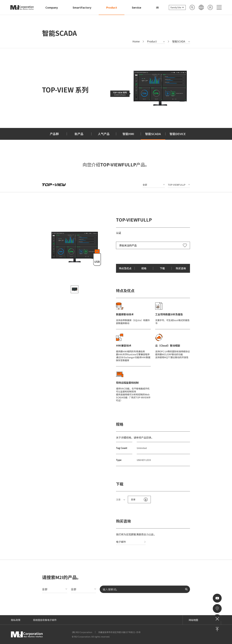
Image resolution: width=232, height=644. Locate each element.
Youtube (217, 598)
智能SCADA (153, 134)
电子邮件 (131, 542)
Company (52, 7)
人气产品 (104, 134)
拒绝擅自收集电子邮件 (45, 620)
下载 (162, 268)
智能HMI (128, 134)
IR (157, 7)
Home (136, 41)
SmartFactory (82, 7)
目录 (139, 499)
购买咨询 (181, 268)
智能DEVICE (178, 134)
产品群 (54, 134)
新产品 (79, 134)
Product (112, 7)
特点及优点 (125, 268)
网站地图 (193, 620)
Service (136, 7)
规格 (144, 268)
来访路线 (217, 609)
